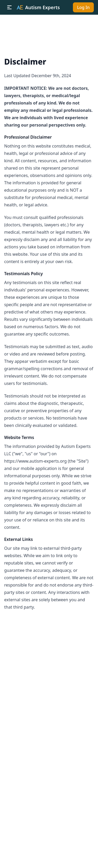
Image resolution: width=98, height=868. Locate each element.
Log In (83, 7)
